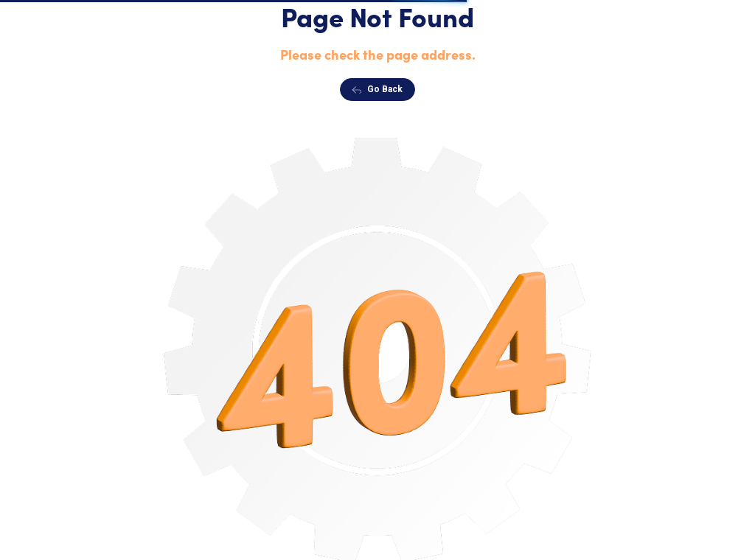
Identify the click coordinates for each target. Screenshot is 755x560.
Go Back (377, 90)
